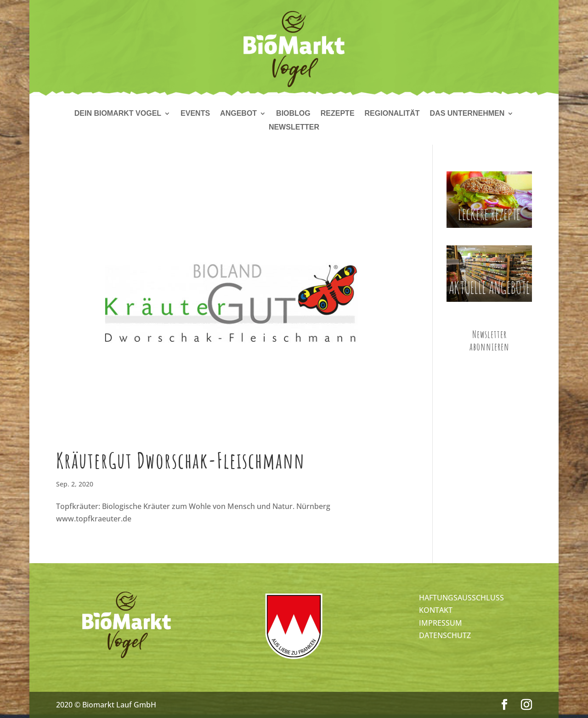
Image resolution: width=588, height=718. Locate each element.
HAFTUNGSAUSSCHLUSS (461, 598)
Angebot (238, 114)
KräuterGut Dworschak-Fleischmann (181, 460)
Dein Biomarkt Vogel (118, 114)
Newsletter (294, 127)
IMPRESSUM (441, 623)
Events (195, 114)
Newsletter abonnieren (489, 340)
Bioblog (293, 114)
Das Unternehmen (467, 114)
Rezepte (338, 114)
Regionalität (392, 114)
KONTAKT (436, 610)
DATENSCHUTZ (445, 635)
